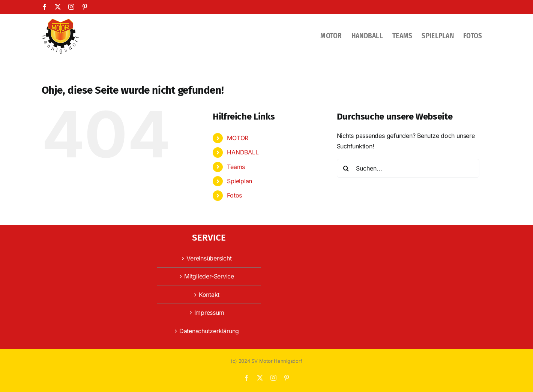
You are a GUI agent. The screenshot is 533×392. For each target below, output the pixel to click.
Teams (236, 167)
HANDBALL (243, 152)
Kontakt (209, 295)
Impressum (209, 313)
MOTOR (238, 138)
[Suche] (346, 168)
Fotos (234, 195)
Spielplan (239, 181)
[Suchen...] (408, 168)
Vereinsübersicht (209, 258)
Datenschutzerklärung (209, 331)
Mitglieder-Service (209, 276)
